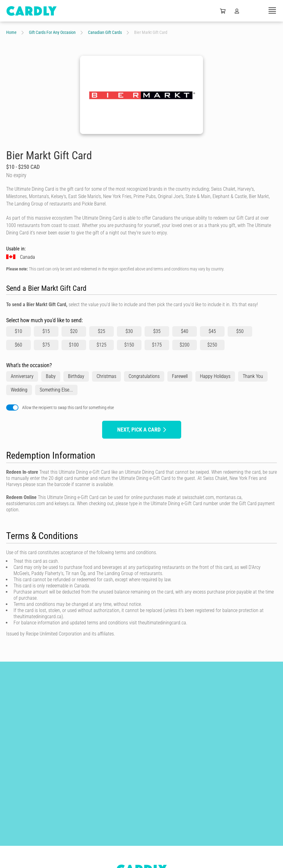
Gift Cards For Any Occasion (52, 32)
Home (11, 32)
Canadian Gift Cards (105, 32)
